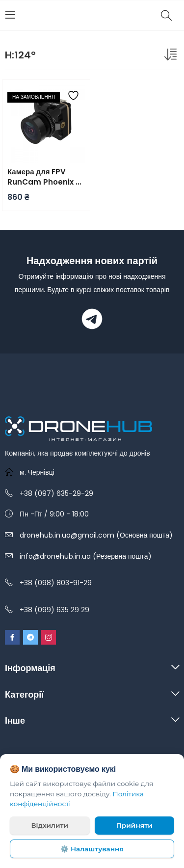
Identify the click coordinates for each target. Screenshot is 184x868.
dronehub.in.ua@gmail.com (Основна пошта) (96, 535)
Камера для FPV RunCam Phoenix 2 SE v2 (44, 177)
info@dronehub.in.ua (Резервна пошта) (86, 556)
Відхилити (50, 825)
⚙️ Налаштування (92, 849)
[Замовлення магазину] (172, 56)
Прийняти (134, 825)
